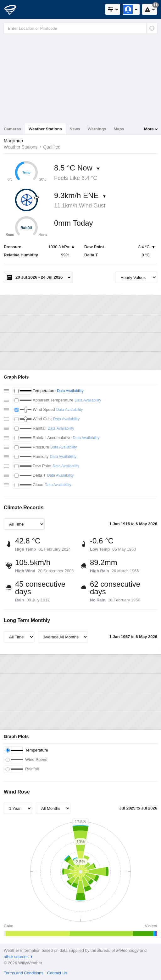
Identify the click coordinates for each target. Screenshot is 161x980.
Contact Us (57, 973)
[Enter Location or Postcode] (80, 28)
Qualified (52, 147)
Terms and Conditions (24, 973)
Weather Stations (45, 129)
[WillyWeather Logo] (14, 9)
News (75, 129)
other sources (16, 957)
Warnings (97, 129)
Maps (119, 129)
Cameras (12, 129)
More (149, 129)
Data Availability (70, 391)
